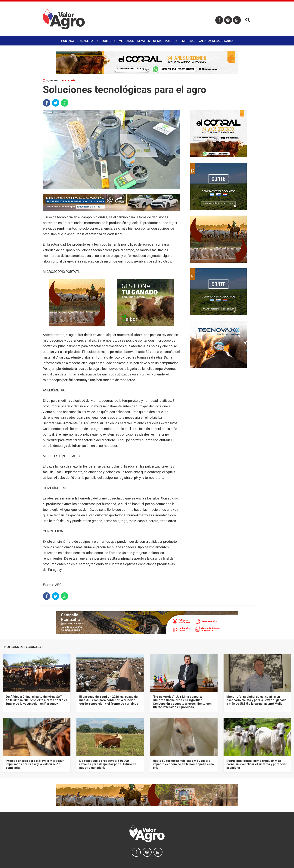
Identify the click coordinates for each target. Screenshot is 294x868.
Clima (157, 41)
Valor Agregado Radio (216, 41)
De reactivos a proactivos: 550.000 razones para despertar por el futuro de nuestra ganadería (108, 764)
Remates (144, 41)
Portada (68, 41)
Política (171, 41)
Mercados (126, 41)
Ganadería (85, 41)
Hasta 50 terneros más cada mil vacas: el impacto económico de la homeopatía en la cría (183, 764)
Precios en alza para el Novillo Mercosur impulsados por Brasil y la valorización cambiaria (35, 764)
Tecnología (68, 81)
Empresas (188, 41)
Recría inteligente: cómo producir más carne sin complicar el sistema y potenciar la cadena (257, 764)
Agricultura (106, 41)
